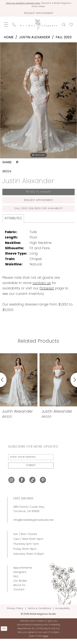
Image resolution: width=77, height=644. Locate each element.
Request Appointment (39, 203)
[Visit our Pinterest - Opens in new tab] (43, 485)
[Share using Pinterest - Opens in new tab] (17, 164)
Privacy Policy (15, 614)
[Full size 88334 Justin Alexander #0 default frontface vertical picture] (38, 102)
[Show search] (64, 26)
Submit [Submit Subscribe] (31, 470)
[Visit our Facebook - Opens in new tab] (22, 485)
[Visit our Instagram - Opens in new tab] (11, 485)
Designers (20, 577)
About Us (19, 590)
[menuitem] (6, 26)
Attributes (13, 222)
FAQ (16, 582)
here (45, 641)
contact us (42, 287)
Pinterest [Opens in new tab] (47, 292)
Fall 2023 (64, 39)
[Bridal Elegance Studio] (38, 26)
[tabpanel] (38, 102)
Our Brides (20, 586)
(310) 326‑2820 (23, 504)
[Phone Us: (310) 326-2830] (14, 26)
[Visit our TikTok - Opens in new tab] (32, 485)
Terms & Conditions (39, 614)
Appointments (23, 573)
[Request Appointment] (38, 14)
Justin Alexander (35, 39)
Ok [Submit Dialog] (4, 634)
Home (9, 39)
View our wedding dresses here (27, 4)
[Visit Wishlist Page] (71, 26)
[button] (6, 26)
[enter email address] (31, 461)
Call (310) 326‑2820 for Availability (39, 212)
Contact (19, 595)
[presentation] (19, 384)
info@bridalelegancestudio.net (33, 525)
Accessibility (63, 614)
